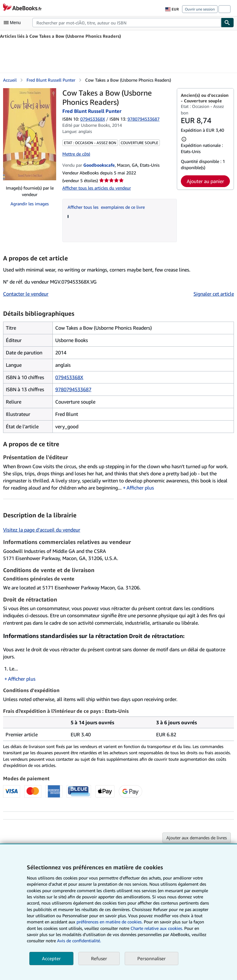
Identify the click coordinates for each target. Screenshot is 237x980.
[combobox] (127, 23)
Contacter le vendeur (26, 294)
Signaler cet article (214, 294)
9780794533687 (73, 389)
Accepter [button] (51, 958)
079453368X (93, 119)
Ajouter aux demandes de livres (197, 838)
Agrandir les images (30, 204)
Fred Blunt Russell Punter (51, 80)
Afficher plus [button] (140, 488)
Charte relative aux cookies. (157, 928)
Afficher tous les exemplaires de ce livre (106, 207)
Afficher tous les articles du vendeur (97, 188)
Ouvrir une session (200, 9)
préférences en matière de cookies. (110, 922)
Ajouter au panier (205, 181)
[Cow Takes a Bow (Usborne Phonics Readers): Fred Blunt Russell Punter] (30, 134)
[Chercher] (227, 23)
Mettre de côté (76, 154)
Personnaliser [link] (152, 958)
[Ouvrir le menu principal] (14, 23)
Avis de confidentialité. (79, 941)
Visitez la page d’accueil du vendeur (42, 530)
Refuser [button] (99, 958)
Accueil (10, 80)
